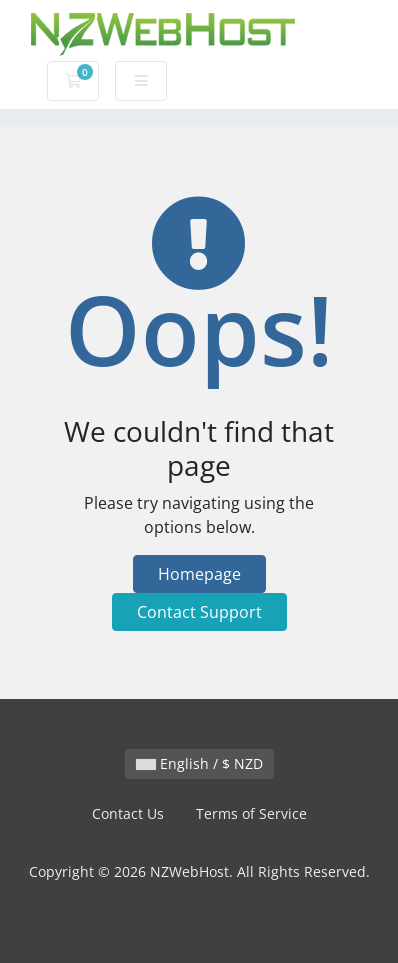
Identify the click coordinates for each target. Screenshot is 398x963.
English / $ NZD (199, 763)
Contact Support (199, 612)
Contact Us (128, 813)
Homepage (199, 574)
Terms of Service (251, 813)
